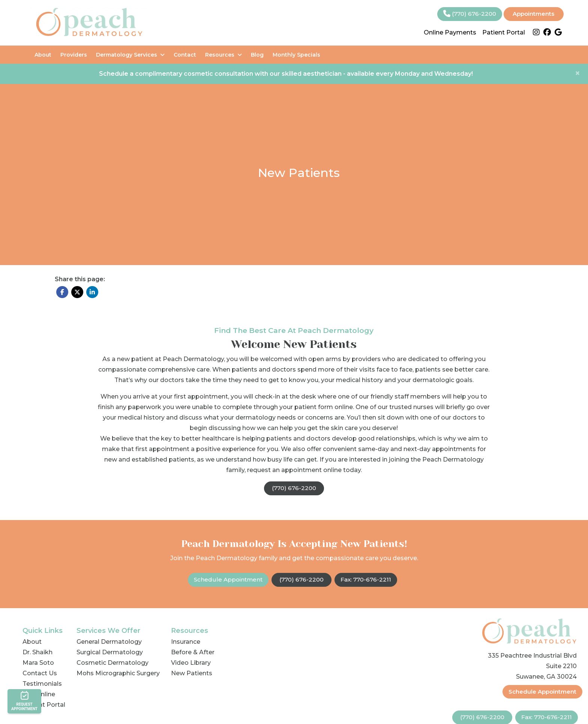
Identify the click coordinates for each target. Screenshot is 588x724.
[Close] (577, 73)
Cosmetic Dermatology (112, 663)
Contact (185, 55)
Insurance (186, 642)
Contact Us (40, 673)
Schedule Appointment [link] (228, 579)
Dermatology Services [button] (130, 55)
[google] (558, 33)
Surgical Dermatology (110, 652)
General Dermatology (109, 642)
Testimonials (42, 684)
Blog (257, 55)
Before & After (193, 652)
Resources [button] (223, 55)
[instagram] (536, 33)
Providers (74, 55)
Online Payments (450, 32)
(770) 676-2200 (470, 14)
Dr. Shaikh (37, 652)
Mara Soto (38, 663)
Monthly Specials (296, 55)
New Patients (192, 673)
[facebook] (547, 33)
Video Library (191, 663)
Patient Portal (504, 32)
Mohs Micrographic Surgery (118, 673)
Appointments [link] (533, 14)
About (43, 55)
